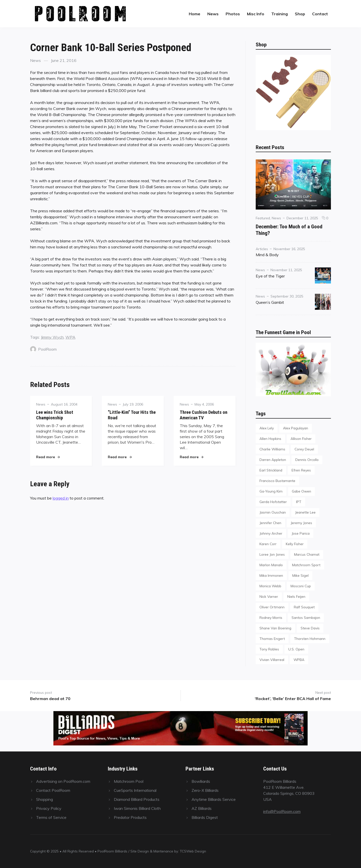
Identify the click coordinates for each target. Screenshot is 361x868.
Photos (233, 14)
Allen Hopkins (270, 439)
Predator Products (130, 817)
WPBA (299, 660)
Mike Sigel (300, 575)
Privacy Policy (49, 808)
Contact (320, 14)
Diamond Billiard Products (137, 799)
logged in (61, 498)
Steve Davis (310, 628)
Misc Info (256, 14)
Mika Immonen (271, 575)
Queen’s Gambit (270, 302)
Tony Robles (269, 649)
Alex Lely (267, 428)
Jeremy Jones (301, 523)
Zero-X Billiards (205, 790)
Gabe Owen (301, 491)
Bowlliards (201, 781)
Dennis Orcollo (307, 460)
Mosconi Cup (301, 586)
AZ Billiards (202, 808)
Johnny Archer (271, 533)
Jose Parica (301, 533)
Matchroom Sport (306, 565)
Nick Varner (269, 596)
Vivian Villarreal (272, 660)
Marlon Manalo (271, 565)
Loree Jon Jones (272, 554)
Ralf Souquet (304, 607)
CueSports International (135, 790)
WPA (70, 337)
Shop (300, 14)
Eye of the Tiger (270, 276)
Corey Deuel (304, 449)
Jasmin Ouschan (273, 512)
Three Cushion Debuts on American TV (204, 415)
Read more (48, 457)
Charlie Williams (272, 449)
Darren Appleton (273, 460)
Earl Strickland (271, 470)
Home (195, 14)
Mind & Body (267, 255)
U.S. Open (296, 649)
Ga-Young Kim (271, 491)
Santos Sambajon (306, 617)
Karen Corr (268, 544)
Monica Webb (270, 586)
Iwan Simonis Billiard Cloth (137, 808)
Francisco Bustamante (277, 481)
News (213, 14)
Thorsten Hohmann (310, 639)
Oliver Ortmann (272, 607)
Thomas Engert (272, 639)
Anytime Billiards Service (214, 799)
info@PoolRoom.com (282, 811)
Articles (262, 249)
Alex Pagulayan (296, 428)
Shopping (44, 799)
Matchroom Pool (129, 781)
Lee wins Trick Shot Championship (55, 415)
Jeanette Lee (305, 512)
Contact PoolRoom (53, 790)
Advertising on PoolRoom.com (63, 781)
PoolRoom (43, 349)
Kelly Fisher (295, 544)
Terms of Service (51, 817)
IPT (299, 502)
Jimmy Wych (52, 337)
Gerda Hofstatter (273, 502)
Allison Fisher (301, 439)
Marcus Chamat (307, 554)
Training (280, 14)
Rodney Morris (271, 617)
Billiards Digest (205, 817)
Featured (263, 218)
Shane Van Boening (275, 628)
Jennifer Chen (270, 523)
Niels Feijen (296, 596)
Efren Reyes (301, 470)
